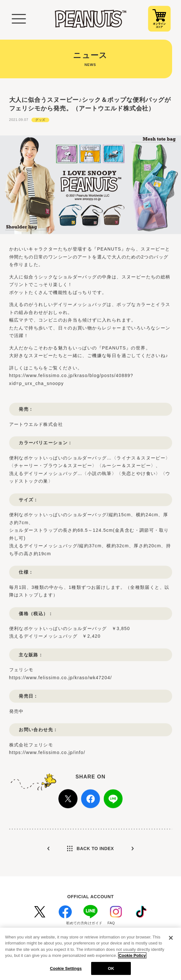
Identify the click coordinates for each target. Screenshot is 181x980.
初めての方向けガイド (84, 923)
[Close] (171, 941)
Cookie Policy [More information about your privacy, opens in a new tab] (132, 958)
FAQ (111, 923)
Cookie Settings (66, 971)
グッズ (40, 119)
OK (111, 971)
